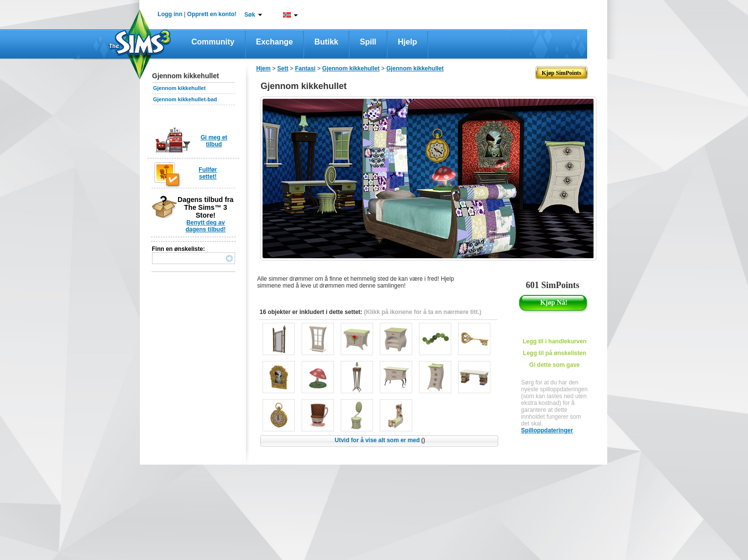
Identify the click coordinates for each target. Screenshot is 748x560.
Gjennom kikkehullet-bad (185, 99)
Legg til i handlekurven (555, 341)
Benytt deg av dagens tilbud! (206, 226)
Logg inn (170, 14)
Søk (250, 15)
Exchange (275, 42)
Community (213, 42)
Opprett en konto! (212, 14)
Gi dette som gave (555, 365)
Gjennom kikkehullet (179, 88)
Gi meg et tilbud (214, 141)
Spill (368, 42)
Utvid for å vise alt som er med (380, 440)
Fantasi (305, 68)
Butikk (326, 42)
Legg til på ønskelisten (555, 353)
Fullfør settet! (208, 173)
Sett (283, 68)
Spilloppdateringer (547, 430)
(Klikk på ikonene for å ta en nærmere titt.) (422, 312)
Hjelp (407, 42)
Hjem (263, 68)
